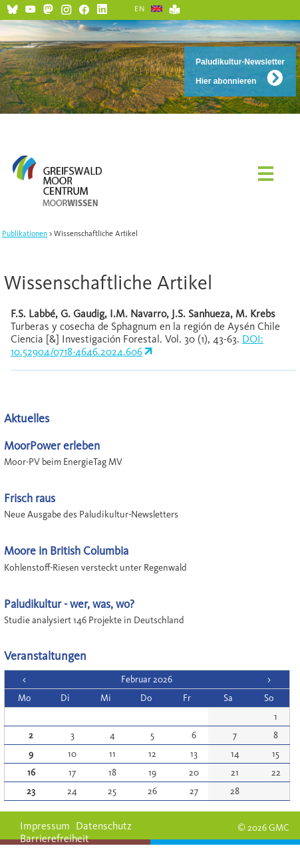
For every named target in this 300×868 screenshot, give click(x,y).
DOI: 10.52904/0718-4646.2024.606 (137, 345)
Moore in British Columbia (66, 550)
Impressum (45, 826)
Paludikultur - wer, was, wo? (69, 604)
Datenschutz (104, 826)
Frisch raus (30, 498)
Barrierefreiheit (55, 838)
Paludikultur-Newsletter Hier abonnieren (240, 72)
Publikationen (25, 233)
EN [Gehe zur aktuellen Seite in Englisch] (140, 9)
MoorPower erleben (52, 445)
